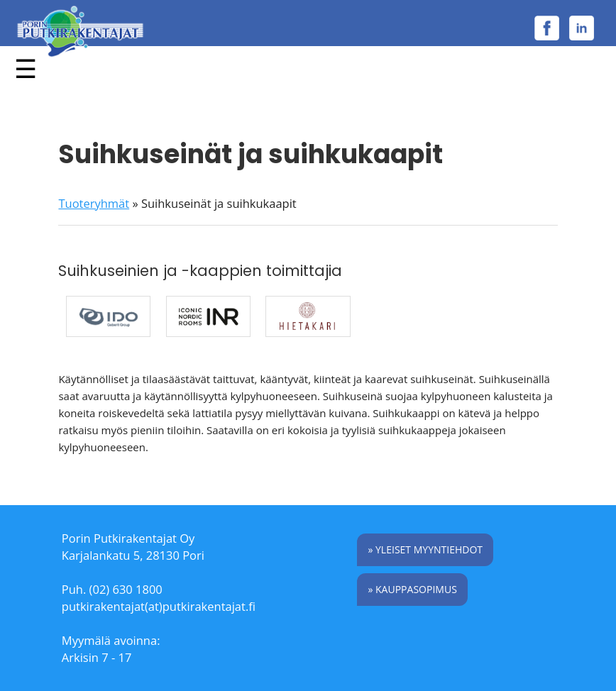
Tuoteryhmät (94, 203)
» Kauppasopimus (412, 589)
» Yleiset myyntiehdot (425, 549)
